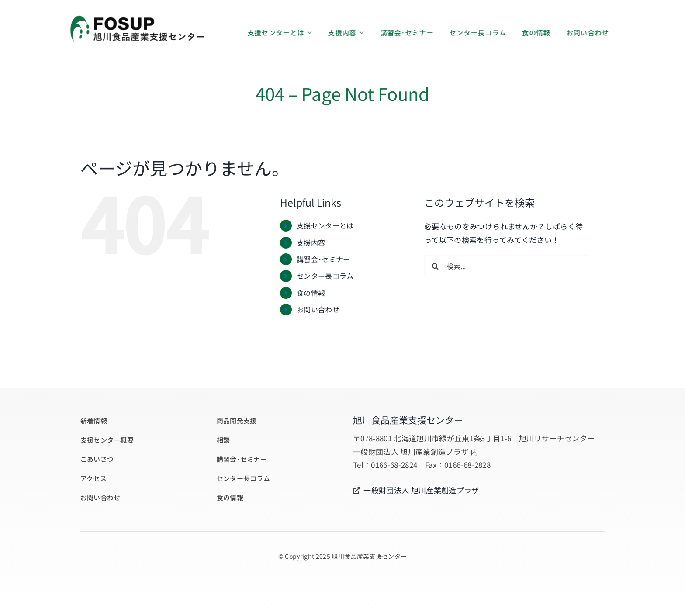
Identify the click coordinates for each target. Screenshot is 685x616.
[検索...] (507, 266)
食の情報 (311, 293)
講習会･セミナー (323, 259)
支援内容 (311, 242)
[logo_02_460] (137, 18)
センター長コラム (325, 276)
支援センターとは (325, 225)
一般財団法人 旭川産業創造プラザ (421, 490)
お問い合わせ (318, 309)
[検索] (435, 266)
